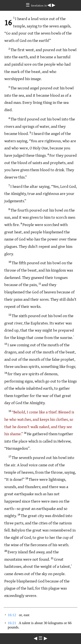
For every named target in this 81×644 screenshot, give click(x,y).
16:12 (12, 615)
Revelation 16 (39, 5)
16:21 (12, 623)
